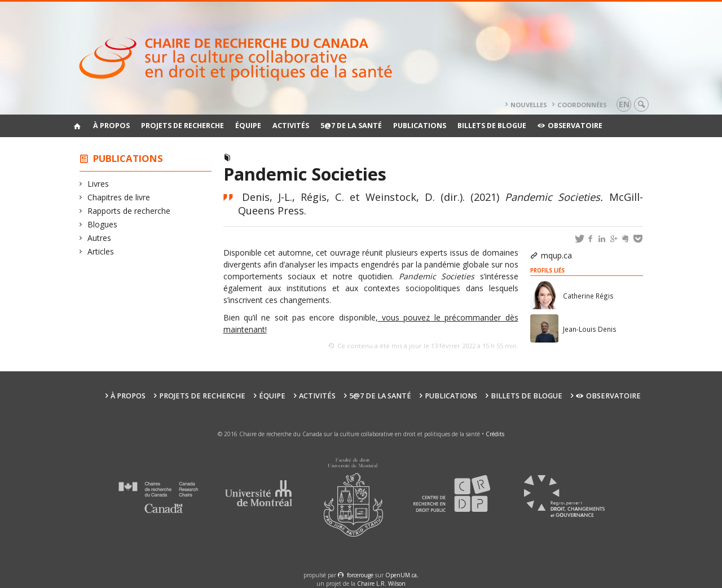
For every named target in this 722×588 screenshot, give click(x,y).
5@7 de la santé (351, 126)
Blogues (103, 224)
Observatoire (570, 126)
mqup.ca (556, 255)
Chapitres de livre (119, 197)
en (624, 104)
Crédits (495, 434)
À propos (111, 126)
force (360, 575)
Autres (100, 238)
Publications (420, 126)
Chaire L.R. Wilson (381, 583)
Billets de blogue (492, 126)
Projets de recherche (182, 126)
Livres (98, 184)
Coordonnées (582, 105)
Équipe (248, 126)
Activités (291, 126)
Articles (101, 251)
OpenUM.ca (401, 575)
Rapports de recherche (129, 211)
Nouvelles (529, 105)
